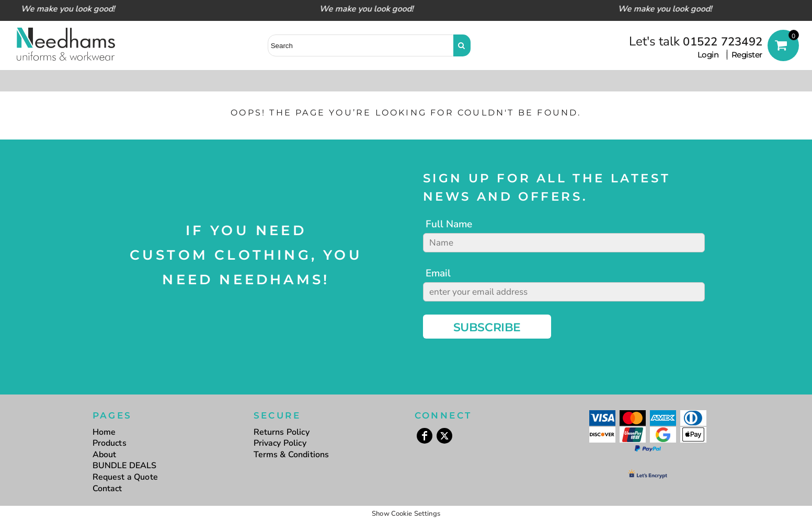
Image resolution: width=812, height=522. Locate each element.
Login (708, 55)
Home (104, 432)
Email (438, 273)
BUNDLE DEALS (125, 466)
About (105, 455)
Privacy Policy (280, 443)
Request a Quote (125, 477)
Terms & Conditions (291, 455)
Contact (107, 489)
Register (747, 55)
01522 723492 (723, 42)
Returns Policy (282, 432)
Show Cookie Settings (406, 514)
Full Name (449, 224)
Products (110, 443)
